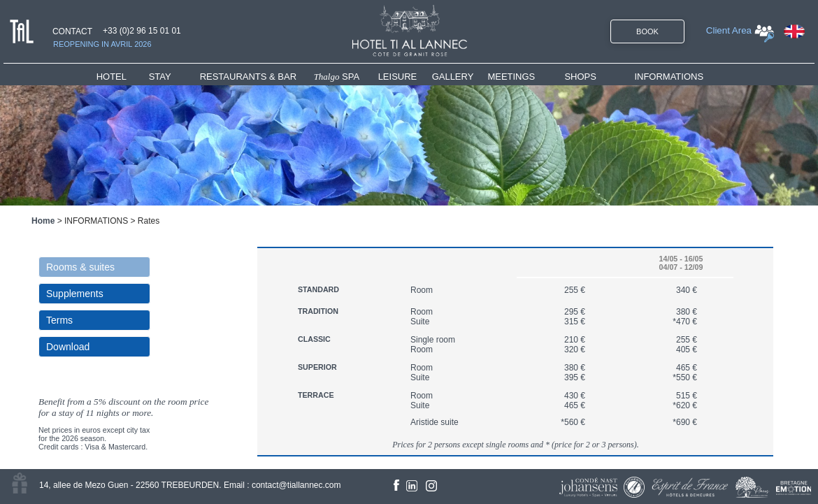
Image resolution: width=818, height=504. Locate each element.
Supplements (75, 294)
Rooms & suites (80, 267)
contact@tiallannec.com (296, 485)
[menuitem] (123, 77)
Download (68, 347)
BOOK (647, 31)
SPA (337, 77)
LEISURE (398, 77)
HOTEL (114, 77)
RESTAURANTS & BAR (248, 77)
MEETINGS (511, 77)
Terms (59, 320)
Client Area (729, 30)
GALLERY (453, 77)
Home (43, 221)
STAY (160, 77)
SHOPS (580, 77)
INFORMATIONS (669, 77)
